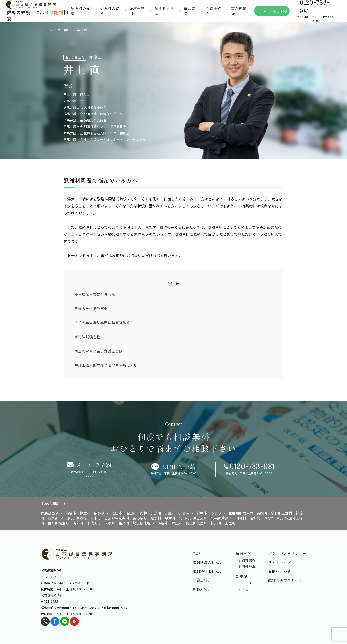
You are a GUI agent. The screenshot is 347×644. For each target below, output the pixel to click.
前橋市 (71, 513)
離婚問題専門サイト (285, 580)
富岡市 (188, 513)
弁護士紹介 (62, 30)
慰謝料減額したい (208, 562)
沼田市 (131, 513)
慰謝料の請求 (110, 11)
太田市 (117, 513)
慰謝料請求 (247, 567)
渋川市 (159, 513)
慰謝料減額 (247, 560)
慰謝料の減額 (81, 11)
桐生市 (85, 513)
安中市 (202, 513)
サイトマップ (280, 562)
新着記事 (244, 576)
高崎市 (57, 513)
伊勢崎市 (101, 513)
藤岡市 (173, 513)
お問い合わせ (280, 571)
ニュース (245, 583)
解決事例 (190, 11)
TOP (44, 30)
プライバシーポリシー (287, 553)
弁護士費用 (137, 11)
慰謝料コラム (164, 11)
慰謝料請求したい (208, 571)
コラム (244, 590)
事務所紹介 (239, 11)
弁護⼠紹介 (213, 11)
